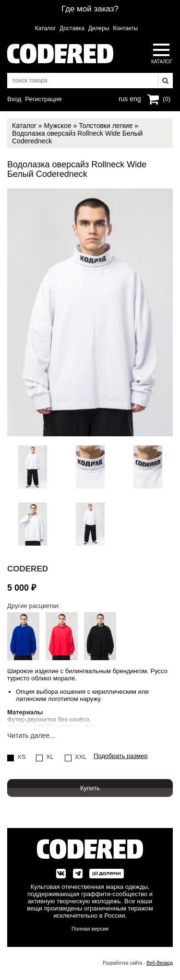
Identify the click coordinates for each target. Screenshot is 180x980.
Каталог (46, 28)
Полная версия (90, 929)
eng (134, 98)
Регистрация (43, 99)
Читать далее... (31, 736)
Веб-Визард (160, 963)
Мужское (57, 126)
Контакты (125, 28)
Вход (14, 99)
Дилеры (99, 28)
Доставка (72, 28)
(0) (167, 99)
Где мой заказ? (90, 9)
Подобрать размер (121, 756)
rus (123, 98)
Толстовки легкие (106, 126)
